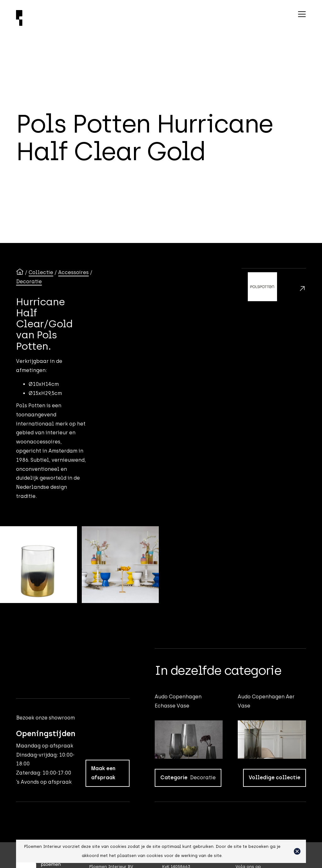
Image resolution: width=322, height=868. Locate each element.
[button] (297, 851)
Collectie (41, 272)
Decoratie (29, 282)
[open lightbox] (39, 565)
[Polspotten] (274, 289)
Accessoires (73, 272)
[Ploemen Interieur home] (97, 18)
